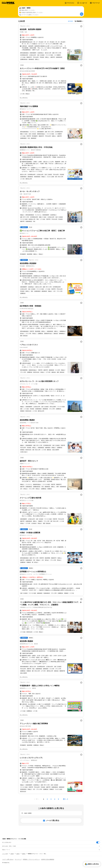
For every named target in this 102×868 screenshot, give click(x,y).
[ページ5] (58, 799)
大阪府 (12, 854)
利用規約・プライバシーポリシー (31, 859)
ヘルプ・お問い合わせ (8, 859)
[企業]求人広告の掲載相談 (48, 859)
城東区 (24, 854)
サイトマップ (18, 859)
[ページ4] (55, 799)
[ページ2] (47, 799)
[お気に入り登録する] (81, 26)
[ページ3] (51, 799)
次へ (65, 799)
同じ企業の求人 (24, 98)
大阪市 (18, 854)
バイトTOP (5, 854)
